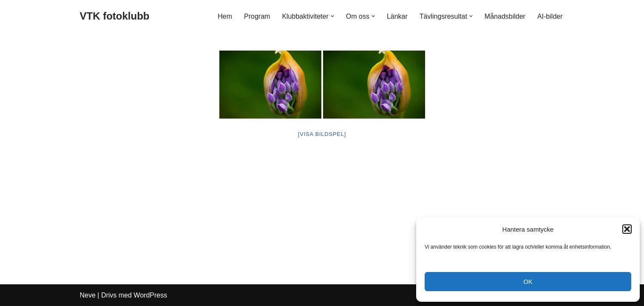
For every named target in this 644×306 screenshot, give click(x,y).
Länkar (397, 16)
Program (257, 16)
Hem (225, 16)
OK (528, 282)
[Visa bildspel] (322, 134)
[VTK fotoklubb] (115, 16)
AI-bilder (550, 16)
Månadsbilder (505, 16)
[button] (627, 229)
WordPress (150, 295)
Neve (88, 295)
